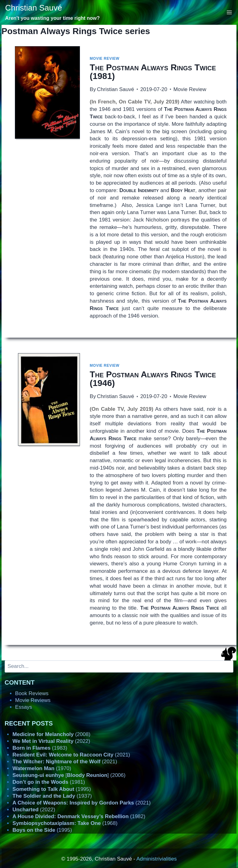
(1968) (65, 823)
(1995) (52, 789)
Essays (24, 707)
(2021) (71, 755)
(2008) (51, 734)
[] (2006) (69, 775)
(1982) (79, 816)
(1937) (52, 796)
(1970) (42, 768)
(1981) (153, 72)
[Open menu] (229, 12)
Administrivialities (156, 859)
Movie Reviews (33, 700)
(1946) (153, 379)
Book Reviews (32, 693)
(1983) (40, 748)
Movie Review (105, 59)
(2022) (51, 741)
